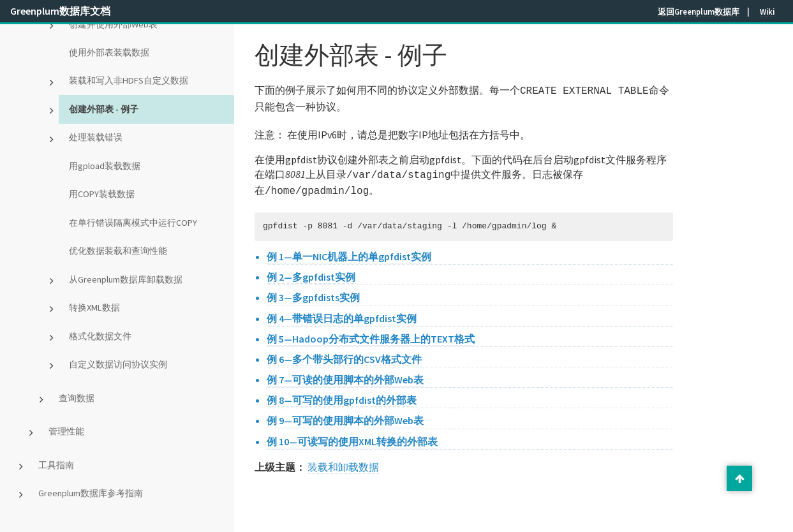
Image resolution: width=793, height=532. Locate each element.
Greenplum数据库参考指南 (91, 493)
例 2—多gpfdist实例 (311, 273)
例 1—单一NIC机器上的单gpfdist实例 (349, 253)
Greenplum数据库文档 (60, 11)
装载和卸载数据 (343, 463)
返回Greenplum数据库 (699, 11)
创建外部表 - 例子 (104, 109)
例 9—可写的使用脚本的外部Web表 (345, 417)
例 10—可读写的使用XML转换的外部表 (352, 438)
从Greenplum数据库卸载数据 (126, 279)
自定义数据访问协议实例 (118, 364)
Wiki (767, 11)
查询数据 (77, 398)
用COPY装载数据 (102, 194)
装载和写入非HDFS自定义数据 (129, 80)
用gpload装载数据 (105, 166)
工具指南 (56, 465)
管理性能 (66, 431)
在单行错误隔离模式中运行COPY (133, 223)
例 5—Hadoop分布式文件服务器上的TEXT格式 (371, 335)
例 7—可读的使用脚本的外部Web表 (345, 376)
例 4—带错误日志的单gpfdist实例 (342, 314)
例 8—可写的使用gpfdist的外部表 (342, 396)
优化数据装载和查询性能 (118, 251)
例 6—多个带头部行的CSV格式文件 (344, 355)
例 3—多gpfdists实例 (313, 293)
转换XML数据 (94, 307)
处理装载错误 (96, 137)
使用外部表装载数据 (109, 52)
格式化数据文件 (100, 336)
